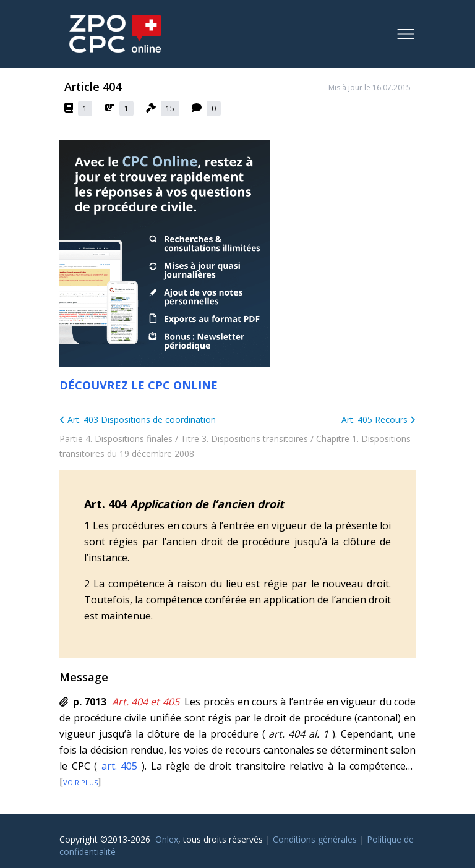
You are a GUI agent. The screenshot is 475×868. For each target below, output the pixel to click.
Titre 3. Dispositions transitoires (244, 439)
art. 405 (120, 766)
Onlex (167, 839)
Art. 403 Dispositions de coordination (138, 419)
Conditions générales (315, 839)
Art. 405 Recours (379, 419)
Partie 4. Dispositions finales (116, 439)
